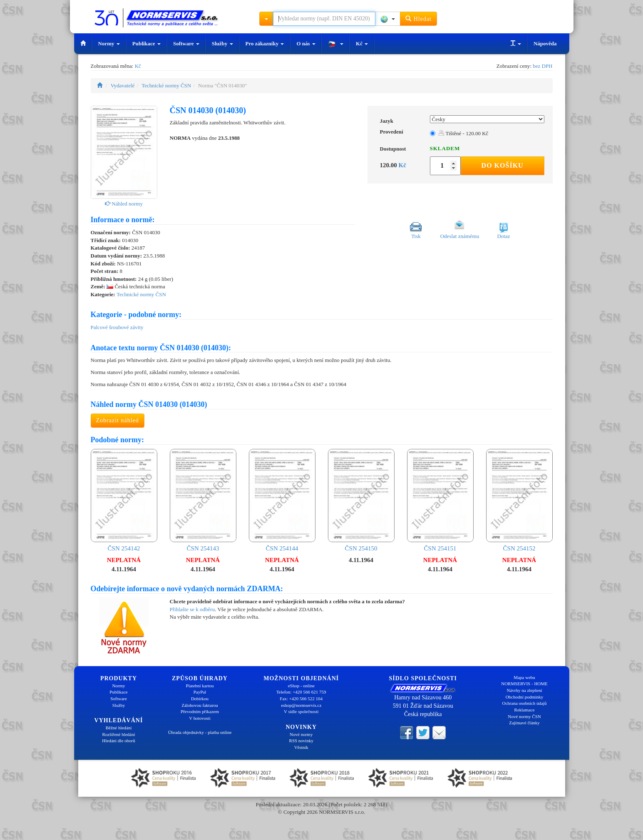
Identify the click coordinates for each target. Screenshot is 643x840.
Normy (109, 43)
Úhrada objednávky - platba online (200, 732)
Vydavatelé (123, 85)
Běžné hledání (119, 728)
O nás (306, 43)
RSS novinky (301, 741)
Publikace (146, 43)
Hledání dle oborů (118, 741)
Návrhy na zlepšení (525, 690)
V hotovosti (200, 718)
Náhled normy (124, 204)
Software (186, 43)
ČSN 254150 (361, 500)
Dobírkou (200, 699)
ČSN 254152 (519, 500)
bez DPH (542, 66)
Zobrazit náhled (118, 420)
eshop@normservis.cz (301, 705)
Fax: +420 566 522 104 (301, 699)
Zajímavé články (524, 723)
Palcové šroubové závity (117, 327)
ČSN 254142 (124, 500)
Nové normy (301, 734)
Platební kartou (200, 686)
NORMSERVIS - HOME (524, 684)
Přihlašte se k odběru (192, 609)
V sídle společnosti (301, 711)
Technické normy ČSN (166, 85)
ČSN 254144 (282, 500)
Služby (222, 43)
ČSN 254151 (440, 500)
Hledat (418, 19)
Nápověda (545, 43)
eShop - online (301, 686)
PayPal (200, 692)
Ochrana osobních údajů (525, 703)
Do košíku (503, 165)
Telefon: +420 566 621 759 (301, 692)
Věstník (301, 747)
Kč (362, 43)
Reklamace (525, 710)
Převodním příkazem (200, 711)
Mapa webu (524, 677)
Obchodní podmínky (525, 697)
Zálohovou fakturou (200, 705)
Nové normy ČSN (524, 716)
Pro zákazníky (265, 43)
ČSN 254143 (203, 500)
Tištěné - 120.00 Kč (463, 133)
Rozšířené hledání (118, 734)
